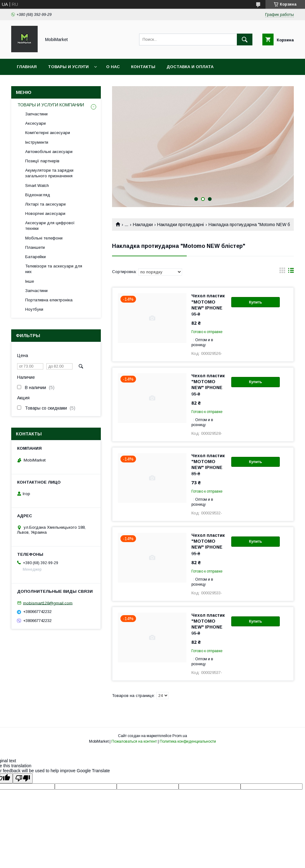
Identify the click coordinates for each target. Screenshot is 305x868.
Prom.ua (180, 736)
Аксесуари (35, 123)
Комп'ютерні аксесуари (48, 133)
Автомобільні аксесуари (49, 152)
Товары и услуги (68, 67)
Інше (30, 281)
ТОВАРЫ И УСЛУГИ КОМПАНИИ (51, 105)
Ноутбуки (34, 309)
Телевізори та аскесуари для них (54, 269)
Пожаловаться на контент (134, 741)
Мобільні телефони (44, 238)
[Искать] (245, 39)
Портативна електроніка (49, 300)
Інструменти (37, 142)
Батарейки (35, 257)
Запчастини (36, 114)
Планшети (35, 247)
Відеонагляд (38, 195)
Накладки (143, 225)
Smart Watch (37, 186)
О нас (113, 67)
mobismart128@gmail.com (48, 603)
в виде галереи (282, 272)
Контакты (143, 67)
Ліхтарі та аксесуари (45, 204)
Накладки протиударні (181, 225)
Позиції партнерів (42, 161)
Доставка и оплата (190, 67)
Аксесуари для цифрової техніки (50, 226)
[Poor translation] (23, 778)
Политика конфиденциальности (188, 741)
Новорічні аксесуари (45, 214)
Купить (256, 302)
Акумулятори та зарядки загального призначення (49, 173)
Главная (27, 67)
